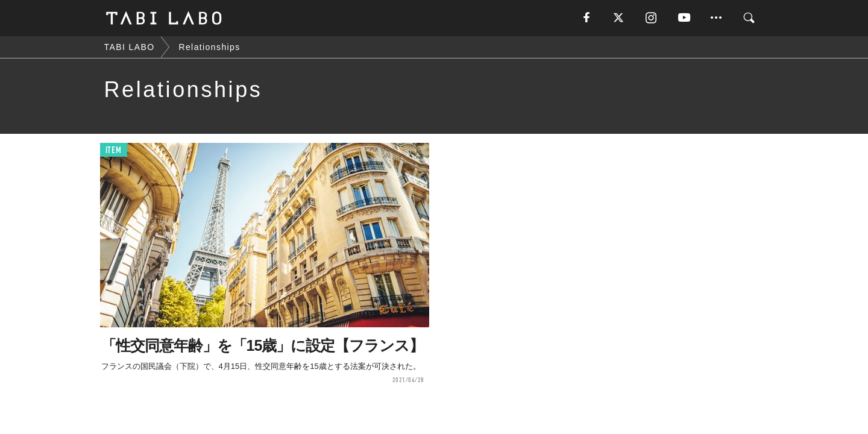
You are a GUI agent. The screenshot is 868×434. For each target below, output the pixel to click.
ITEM (114, 150)
